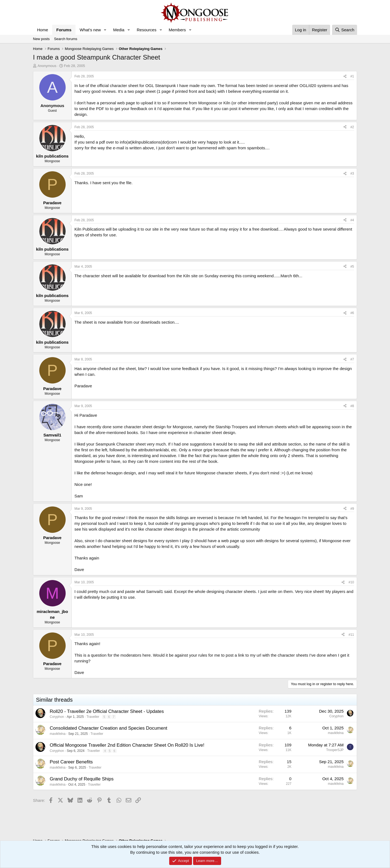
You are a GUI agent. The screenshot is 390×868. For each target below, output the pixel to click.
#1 (352, 76)
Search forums (66, 39)
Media (119, 30)
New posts (41, 39)
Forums (64, 30)
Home (43, 30)
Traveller (93, 717)
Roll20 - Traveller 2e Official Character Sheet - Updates (107, 711)
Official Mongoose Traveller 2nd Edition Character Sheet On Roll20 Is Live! (127, 745)
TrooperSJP (335, 750)
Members (177, 30)
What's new (90, 30)
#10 (351, 582)
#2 (352, 127)
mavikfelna (58, 734)
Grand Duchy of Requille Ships (82, 779)
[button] (105, 30)
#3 (352, 173)
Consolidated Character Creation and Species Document (108, 728)
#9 (352, 509)
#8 (352, 406)
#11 (351, 635)
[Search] (345, 30)
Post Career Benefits (71, 762)
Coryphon (57, 717)
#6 (352, 313)
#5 (352, 267)
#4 (352, 220)
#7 (352, 359)
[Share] (345, 76)
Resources (147, 30)
